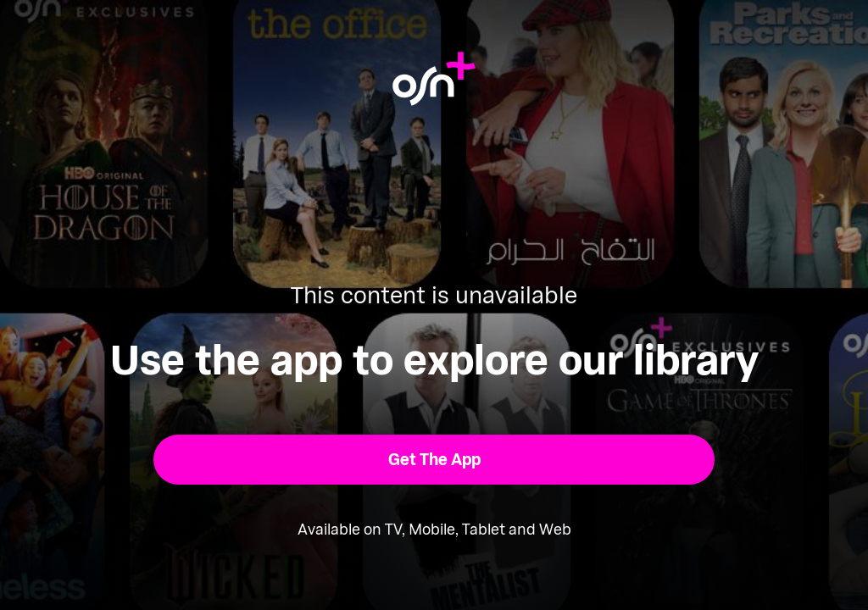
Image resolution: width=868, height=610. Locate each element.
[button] (434, 460)
